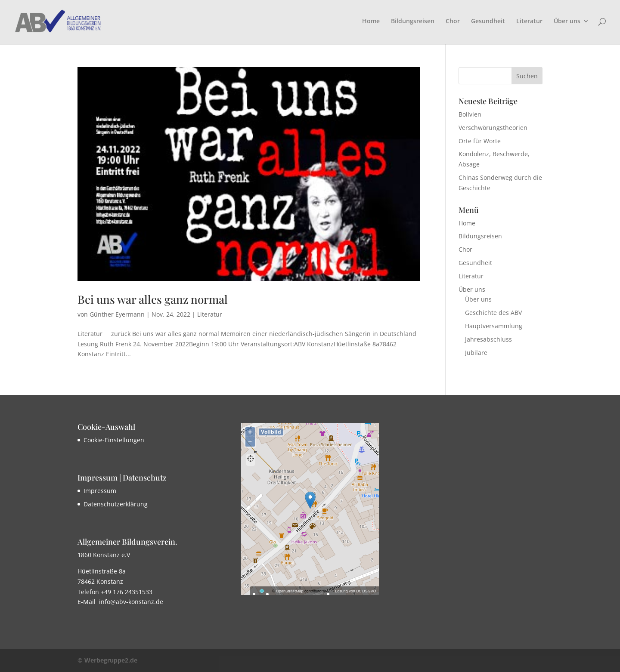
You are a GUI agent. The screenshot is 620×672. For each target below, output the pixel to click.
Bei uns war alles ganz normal (153, 299)
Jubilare (476, 353)
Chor (453, 22)
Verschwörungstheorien (493, 128)
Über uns (567, 22)
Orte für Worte (480, 141)
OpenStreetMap (290, 591)
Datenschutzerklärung (116, 504)
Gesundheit (488, 22)
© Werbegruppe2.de (107, 660)
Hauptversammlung (494, 326)
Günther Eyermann (117, 314)
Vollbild (271, 432)
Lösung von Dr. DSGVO (356, 591)
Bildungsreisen (413, 22)
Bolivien (470, 114)
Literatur (529, 22)
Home (371, 22)
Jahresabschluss (488, 339)
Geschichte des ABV (493, 313)
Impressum (100, 491)
